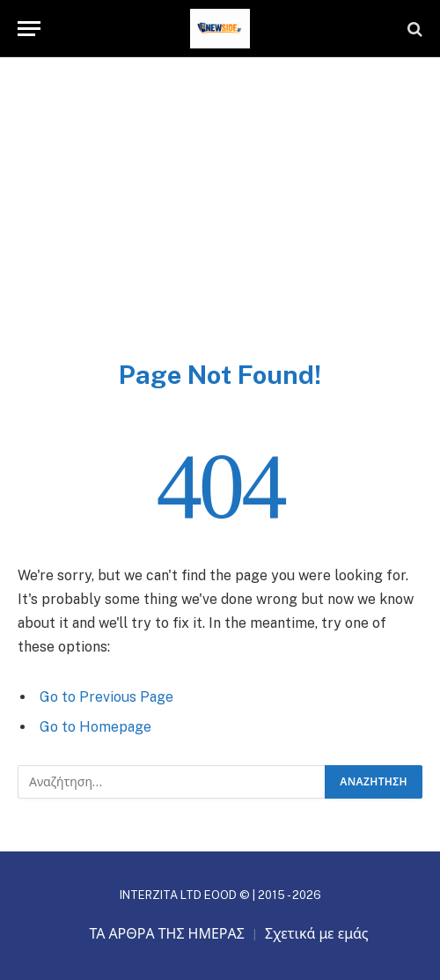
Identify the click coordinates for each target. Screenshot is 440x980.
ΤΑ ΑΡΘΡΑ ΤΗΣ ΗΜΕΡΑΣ (167, 934)
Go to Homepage (95, 727)
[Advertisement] (220, 226)
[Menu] (29, 29)
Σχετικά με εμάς (317, 934)
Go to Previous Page (106, 697)
